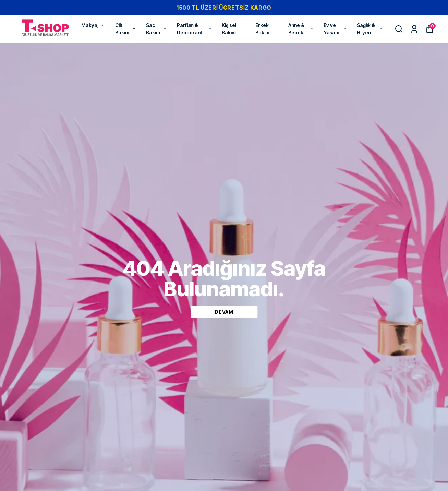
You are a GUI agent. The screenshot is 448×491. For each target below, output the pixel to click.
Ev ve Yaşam (335, 29)
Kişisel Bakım (233, 29)
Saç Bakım (156, 29)
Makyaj (93, 25)
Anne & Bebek (301, 29)
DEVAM (224, 312)
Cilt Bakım (125, 29)
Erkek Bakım (267, 29)
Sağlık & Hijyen (370, 29)
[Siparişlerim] (414, 29)
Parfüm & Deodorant (194, 29)
